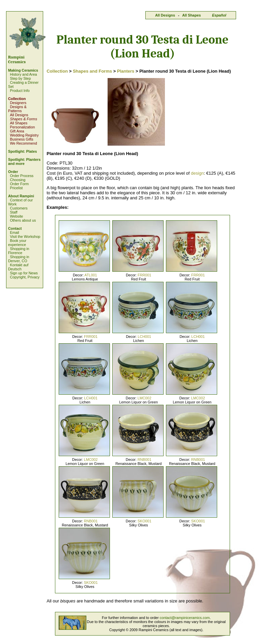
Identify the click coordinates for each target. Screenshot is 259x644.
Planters (126, 71)
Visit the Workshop (25, 237)
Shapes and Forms (92, 71)
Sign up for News (24, 273)
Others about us (23, 220)
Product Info (20, 91)
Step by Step (20, 78)
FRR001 (144, 275)
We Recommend (23, 143)
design (197, 173)
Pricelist (16, 188)
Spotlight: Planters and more (24, 162)
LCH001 (144, 337)
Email (14, 232)
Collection (17, 99)
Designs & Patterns (17, 109)
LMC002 (145, 398)
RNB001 (145, 460)
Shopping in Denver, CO (19, 259)
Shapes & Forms (23, 119)
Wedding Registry (24, 135)
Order (13, 172)
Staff (13, 212)
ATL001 (91, 275)
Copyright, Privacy (25, 277)
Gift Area (17, 131)
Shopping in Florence (19, 251)
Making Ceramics (23, 70)
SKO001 (145, 521)
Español (219, 15)
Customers (19, 208)
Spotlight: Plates (22, 151)
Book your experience (17, 243)
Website (16, 216)
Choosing (18, 180)
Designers (18, 103)
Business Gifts (21, 139)
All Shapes (191, 15)
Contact (15, 228)
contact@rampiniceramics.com (185, 618)
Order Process (22, 176)
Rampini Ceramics (17, 59)
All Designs (165, 15)
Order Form (19, 184)
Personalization (22, 127)
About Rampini (21, 196)
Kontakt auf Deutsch (18, 267)
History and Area (23, 74)
